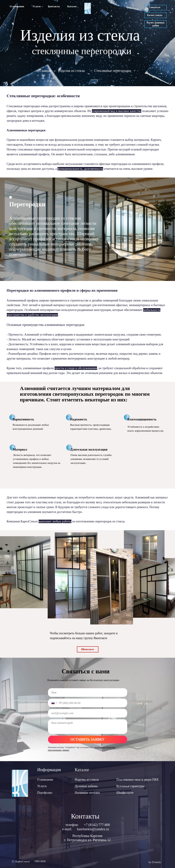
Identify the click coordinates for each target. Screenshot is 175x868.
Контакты (54, 6)
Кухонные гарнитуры (130, 786)
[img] (88, 8)
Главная (45, 71)
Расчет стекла (155, 15)
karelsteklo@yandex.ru (93, 829)
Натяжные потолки (87, 793)
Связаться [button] (155, 7)
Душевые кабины (86, 786)
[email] (88, 713)
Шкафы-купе (125, 793)
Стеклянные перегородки (113, 71)
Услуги (37, 6)
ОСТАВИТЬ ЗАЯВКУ (87, 739)
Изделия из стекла (71, 71)
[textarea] (88, 727)
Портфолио (45, 793)
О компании (17, 6)
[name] (88, 693)
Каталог (72, 6)
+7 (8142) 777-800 (97, 825)
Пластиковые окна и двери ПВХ (138, 780)
